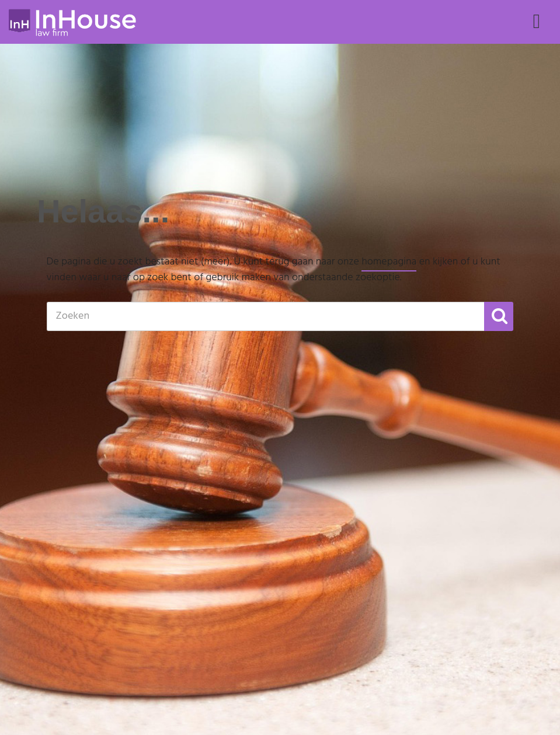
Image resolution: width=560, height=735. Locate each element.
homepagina (389, 262)
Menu (537, 33)
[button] (499, 316)
